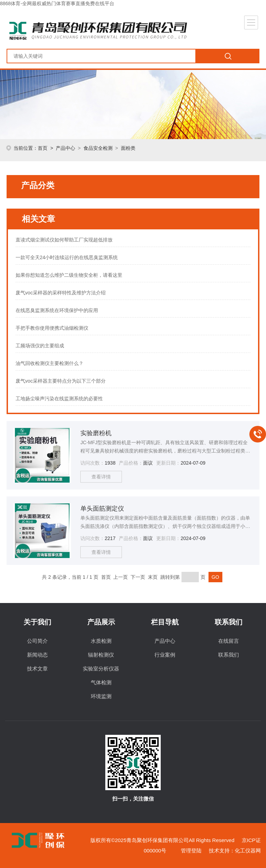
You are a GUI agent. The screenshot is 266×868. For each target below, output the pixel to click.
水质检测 (101, 641)
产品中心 (65, 148)
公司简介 (37, 641)
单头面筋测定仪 (102, 509)
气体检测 (101, 682)
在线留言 (229, 641)
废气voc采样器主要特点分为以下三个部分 (61, 381)
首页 (43, 148)
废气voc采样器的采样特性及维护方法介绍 (61, 293)
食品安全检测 (98, 148)
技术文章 (37, 669)
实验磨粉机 (96, 433)
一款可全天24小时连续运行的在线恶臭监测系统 (67, 257)
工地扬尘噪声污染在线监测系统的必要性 (59, 399)
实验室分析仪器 (101, 669)
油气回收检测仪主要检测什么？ (50, 363)
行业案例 (165, 655)
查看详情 (101, 477)
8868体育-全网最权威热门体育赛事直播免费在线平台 (57, 3)
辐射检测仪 (101, 655)
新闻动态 (37, 655)
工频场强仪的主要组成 (40, 346)
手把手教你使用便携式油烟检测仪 (52, 328)
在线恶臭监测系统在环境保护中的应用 (57, 310)
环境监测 (101, 696)
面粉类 (128, 148)
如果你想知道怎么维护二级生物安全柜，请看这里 (69, 275)
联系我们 (229, 655)
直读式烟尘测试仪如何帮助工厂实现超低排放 (64, 240)
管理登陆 (191, 851)
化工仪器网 (248, 851)
